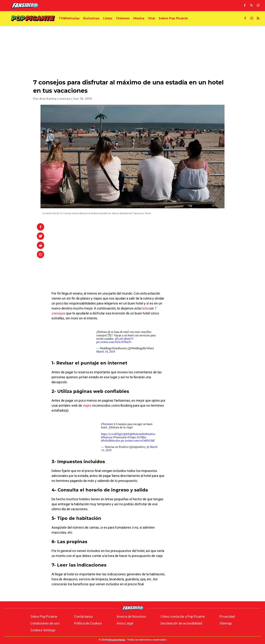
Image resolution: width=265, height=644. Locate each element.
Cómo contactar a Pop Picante (183, 616)
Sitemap (226, 623)
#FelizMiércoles (111, 441)
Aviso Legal (125, 623)
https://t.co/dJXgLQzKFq (116, 434)
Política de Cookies (88, 623)
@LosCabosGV (124, 339)
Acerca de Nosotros (131, 616)
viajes (87, 405)
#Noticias (107, 437)
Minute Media (116, 640)
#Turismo (107, 424)
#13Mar (142, 437)
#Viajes (132, 437)
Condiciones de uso (45, 623)
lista (145, 308)
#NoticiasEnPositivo (143, 434)
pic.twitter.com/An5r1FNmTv (114, 342)
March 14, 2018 (106, 352)
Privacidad (227, 616)
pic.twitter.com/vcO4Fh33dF (138, 441)
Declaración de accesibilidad (181, 623)
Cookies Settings (43, 630)
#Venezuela (120, 437)
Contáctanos (84, 616)
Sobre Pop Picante (44, 616)
